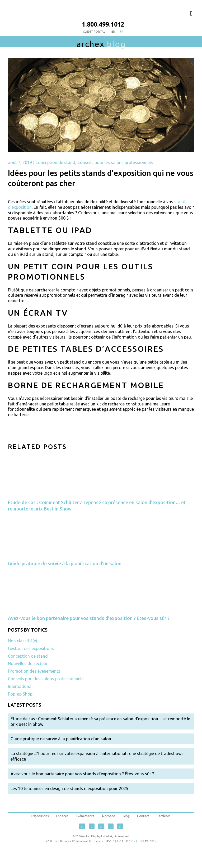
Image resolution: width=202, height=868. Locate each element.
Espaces (62, 816)
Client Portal (94, 32)
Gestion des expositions (31, 648)
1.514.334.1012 (126, 841)
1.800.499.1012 (103, 24)
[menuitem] (113, 32)
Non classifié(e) (23, 641)
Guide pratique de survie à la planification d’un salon (65, 563)
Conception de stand (55, 162)
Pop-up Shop (20, 694)
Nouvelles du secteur (28, 663)
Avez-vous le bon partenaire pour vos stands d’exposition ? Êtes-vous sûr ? (89, 618)
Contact (143, 816)
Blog (126, 816)
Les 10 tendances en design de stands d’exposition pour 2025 (69, 788)
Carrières (164, 816)
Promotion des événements (34, 671)
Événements (85, 816)
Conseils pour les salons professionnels (115, 162)
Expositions (40, 816)
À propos (109, 816)
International (20, 686)
